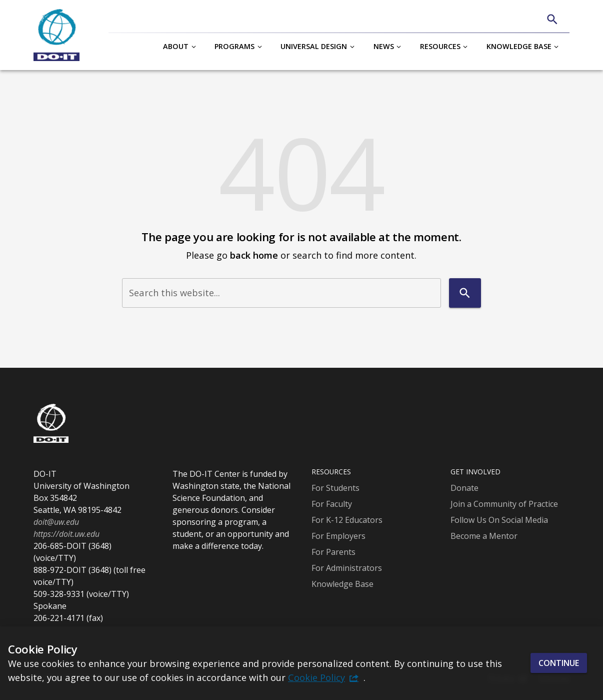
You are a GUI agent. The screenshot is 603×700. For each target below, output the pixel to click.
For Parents (333, 552)
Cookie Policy (316, 677)
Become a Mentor (484, 536)
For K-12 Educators (347, 520)
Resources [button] (440, 46)
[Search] (552, 19)
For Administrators (347, 568)
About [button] (176, 46)
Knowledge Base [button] (519, 46)
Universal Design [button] (314, 46)
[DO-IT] (56, 35)
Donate (464, 488)
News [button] (384, 46)
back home (254, 255)
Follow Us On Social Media (499, 520)
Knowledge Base (342, 584)
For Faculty (332, 504)
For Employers (338, 536)
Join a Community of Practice (504, 504)
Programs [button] (234, 46)
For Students (335, 488)
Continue (559, 663)
